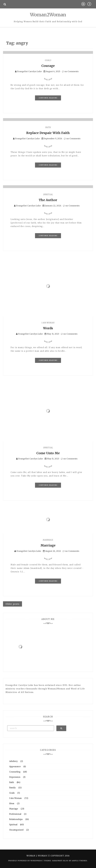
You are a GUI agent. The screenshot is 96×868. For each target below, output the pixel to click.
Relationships (16, 819)
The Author (48, 200)
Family (12, 788)
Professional (15, 814)
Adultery (13, 761)
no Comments (70, 71)
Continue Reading (48, 98)
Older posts (12, 604)
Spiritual (48, 194)
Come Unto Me (48, 453)
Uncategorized (16, 830)
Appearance (15, 766)
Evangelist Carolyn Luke (29, 71)
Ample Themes (80, 861)
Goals (48, 60)
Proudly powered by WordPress (25, 861)
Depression (15, 777)
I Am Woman (48, 323)
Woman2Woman (48, 15)
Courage (48, 66)
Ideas (12, 803)
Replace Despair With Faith (48, 133)
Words (48, 328)
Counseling (15, 772)
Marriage (48, 540)
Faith (48, 127)
